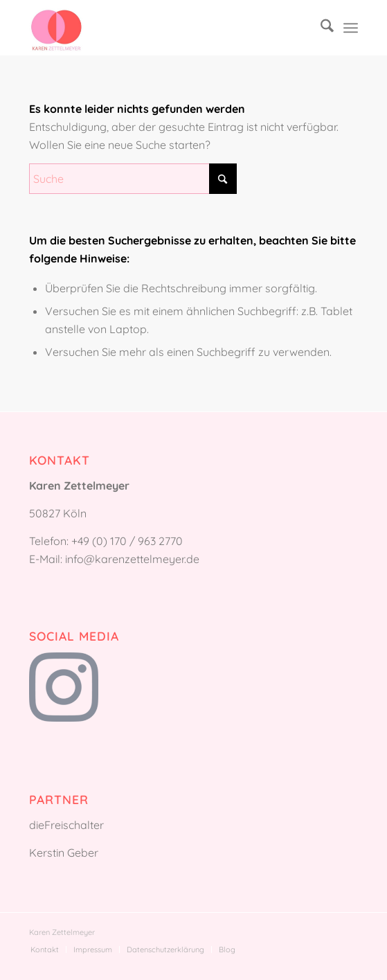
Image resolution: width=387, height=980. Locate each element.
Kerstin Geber (64, 853)
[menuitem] (320, 28)
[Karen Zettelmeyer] (161, 28)
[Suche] (320, 28)
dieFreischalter (66, 825)
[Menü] (351, 28)
